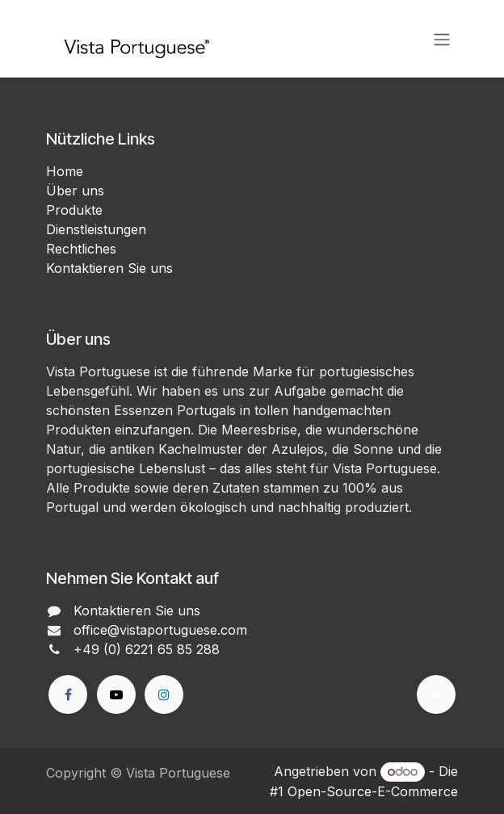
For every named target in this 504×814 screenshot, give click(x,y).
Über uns (75, 191)
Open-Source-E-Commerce (373, 791)
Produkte (74, 210)
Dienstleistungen (96, 229)
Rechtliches (81, 249)
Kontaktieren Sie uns (109, 268)
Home (65, 171)
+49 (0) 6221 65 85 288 (147, 649)
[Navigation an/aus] (442, 39)
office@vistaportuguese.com (160, 630)
